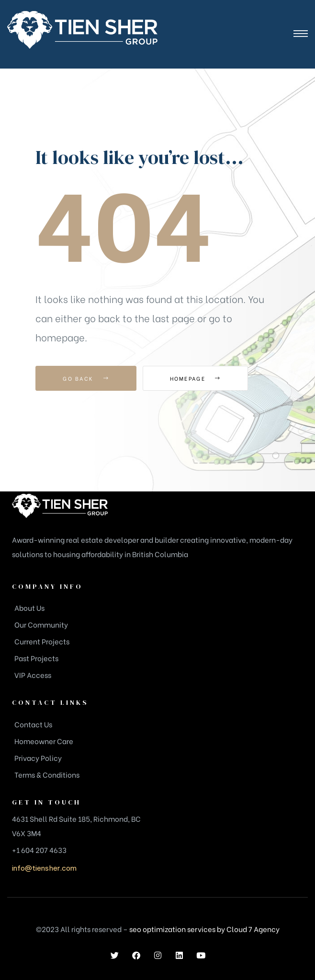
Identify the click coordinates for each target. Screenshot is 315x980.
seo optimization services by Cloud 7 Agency (204, 929)
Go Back (86, 378)
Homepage (196, 378)
